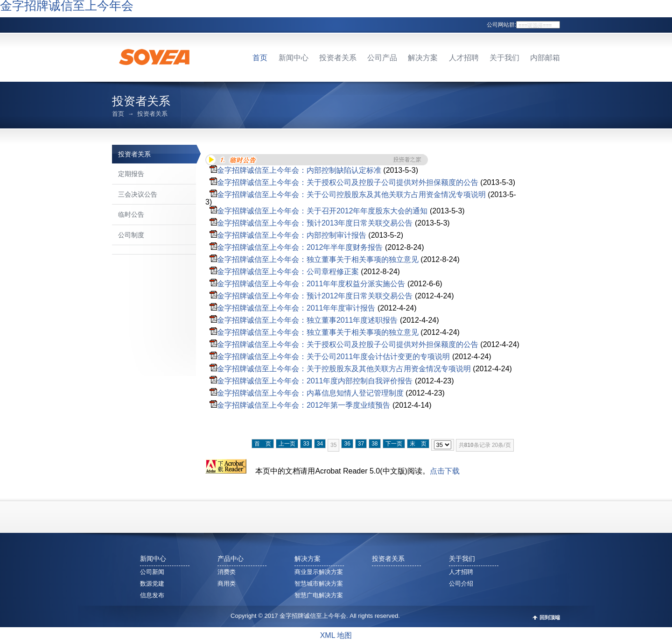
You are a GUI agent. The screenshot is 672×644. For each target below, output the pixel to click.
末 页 (418, 444)
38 (374, 444)
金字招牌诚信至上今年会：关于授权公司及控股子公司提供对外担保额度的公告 (348, 182)
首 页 (263, 444)
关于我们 (504, 58)
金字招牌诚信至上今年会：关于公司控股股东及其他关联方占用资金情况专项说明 (351, 195)
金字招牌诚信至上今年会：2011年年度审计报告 (296, 308)
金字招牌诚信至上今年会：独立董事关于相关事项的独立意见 (318, 259)
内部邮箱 (545, 58)
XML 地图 (336, 635)
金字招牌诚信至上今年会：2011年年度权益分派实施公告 (311, 284)
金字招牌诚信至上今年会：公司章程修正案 (288, 272)
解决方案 (423, 58)
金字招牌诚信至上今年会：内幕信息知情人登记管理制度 (310, 393)
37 (361, 444)
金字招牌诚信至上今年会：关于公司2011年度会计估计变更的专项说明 (334, 357)
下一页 (394, 444)
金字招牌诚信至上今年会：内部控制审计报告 (292, 235)
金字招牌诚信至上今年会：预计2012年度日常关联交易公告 (315, 296)
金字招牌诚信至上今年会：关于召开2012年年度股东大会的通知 (322, 211)
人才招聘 (464, 58)
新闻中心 (294, 58)
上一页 (287, 444)
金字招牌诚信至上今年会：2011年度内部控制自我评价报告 (315, 381)
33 (306, 444)
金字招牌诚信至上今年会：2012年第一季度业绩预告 (304, 405)
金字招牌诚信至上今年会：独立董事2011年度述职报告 (308, 320)
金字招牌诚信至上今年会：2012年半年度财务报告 (300, 247)
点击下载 (445, 471)
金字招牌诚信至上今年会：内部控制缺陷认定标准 (299, 170)
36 (347, 444)
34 (320, 444)
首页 (260, 58)
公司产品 (382, 58)
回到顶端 (550, 618)
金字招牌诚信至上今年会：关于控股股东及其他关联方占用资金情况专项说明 (344, 369)
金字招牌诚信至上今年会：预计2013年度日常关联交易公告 (315, 223)
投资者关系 (338, 58)
